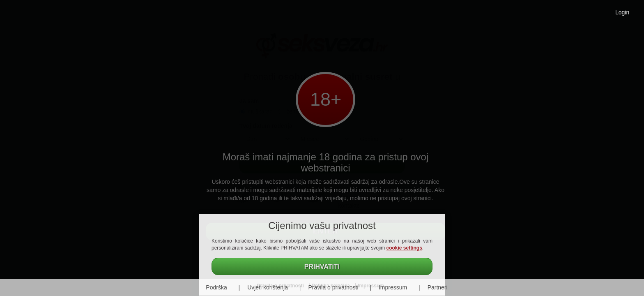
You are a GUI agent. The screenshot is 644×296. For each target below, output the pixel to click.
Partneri (438, 287)
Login (622, 12)
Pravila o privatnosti (333, 287)
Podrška (216, 287)
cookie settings (404, 248)
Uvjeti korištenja (268, 287)
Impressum (393, 287)
